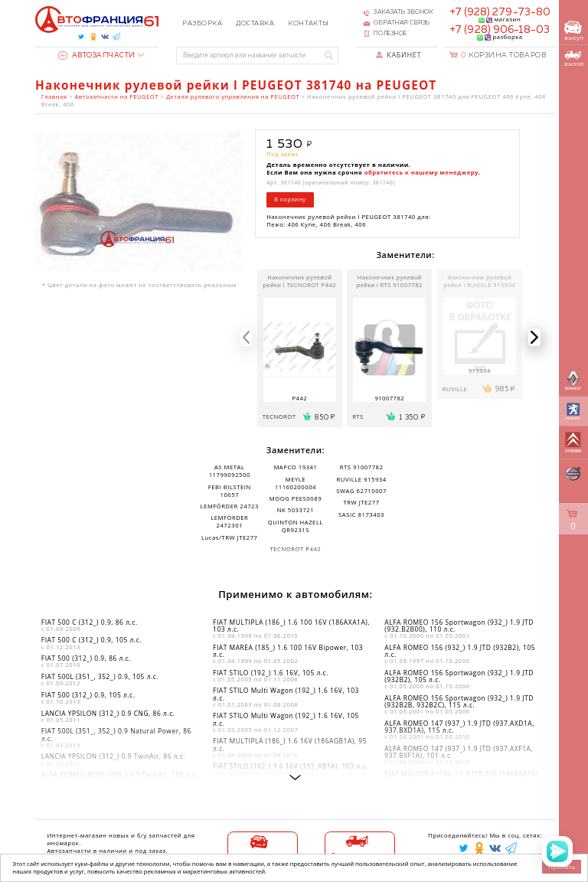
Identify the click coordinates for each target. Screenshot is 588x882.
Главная (54, 96)
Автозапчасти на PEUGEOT (116, 96)
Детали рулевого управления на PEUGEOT (233, 96)
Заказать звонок (403, 12)
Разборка (202, 23)
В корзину (290, 199)
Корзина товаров (503, 56)
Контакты (308, 23)
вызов (574, 59)
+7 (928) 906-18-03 (500, 30)
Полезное (390, 34)
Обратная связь (402, 23)
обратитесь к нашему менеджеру (421, 172)
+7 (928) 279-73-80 (500, 12)
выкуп (574, 31)
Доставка (255, 23)
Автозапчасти (97, 56)
